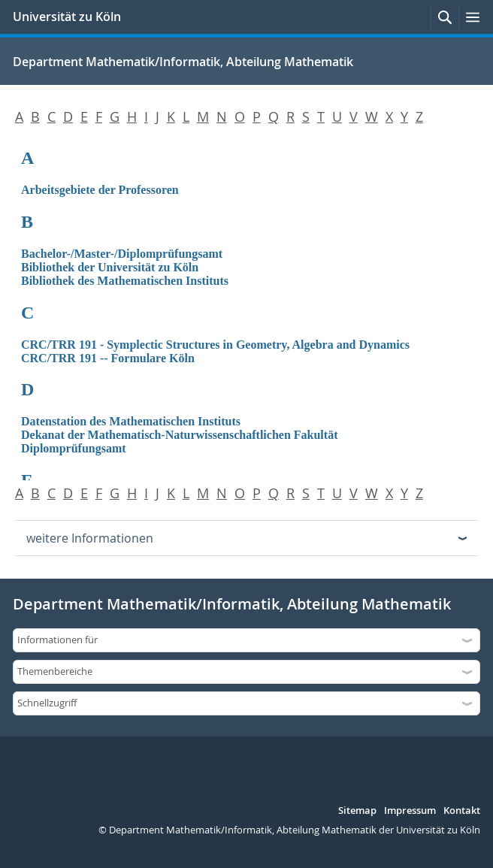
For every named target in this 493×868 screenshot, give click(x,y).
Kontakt (462, 811)
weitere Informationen (90, 538)
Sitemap (357, 811)
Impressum (410, 811)
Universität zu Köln (67, 17)
